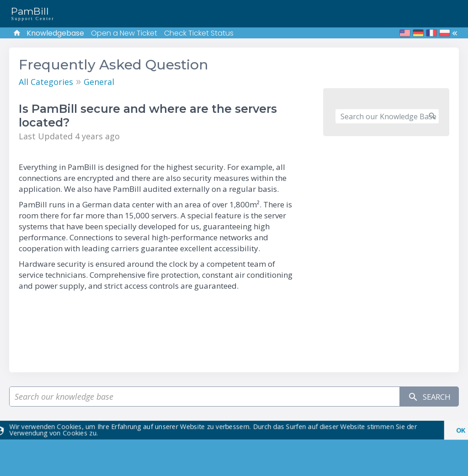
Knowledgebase (55, 33)
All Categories (46, 82)
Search (426, 397)
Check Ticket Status (199, 33)
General (99, 82)
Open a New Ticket (124, 33)
